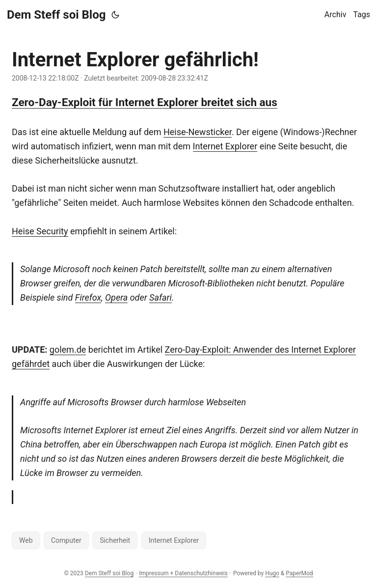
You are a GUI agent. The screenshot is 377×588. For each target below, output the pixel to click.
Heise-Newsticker (198, 132)
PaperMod (299, 573)
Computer (66, 540)
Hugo (272, 573)
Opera (116, 297)
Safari (161, 297)
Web (26, 540)
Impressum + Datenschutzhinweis (183, 573)
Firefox (88, 297)
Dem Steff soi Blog (56, 15)
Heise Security (40, 231)
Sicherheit (115, 540)
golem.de (68, 350)
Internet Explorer (225, 146)
